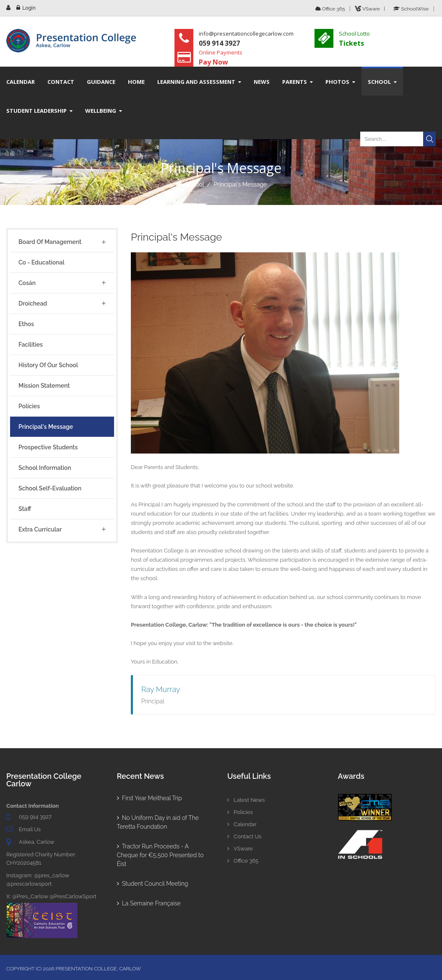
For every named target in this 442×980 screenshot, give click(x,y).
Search (429, 139)
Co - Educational (42, 262)
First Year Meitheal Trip (149, 798)
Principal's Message (240, 184)
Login (29, 8)
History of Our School (48, 365)
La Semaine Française (149, 903)
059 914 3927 (35, 817)
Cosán (27, 283)
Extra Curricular (40, 529)
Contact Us (244, 836)
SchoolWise (411, 9)
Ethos (26, 324)
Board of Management (50, 242)
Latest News (246, 800)
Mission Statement (44, 386)
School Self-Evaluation (50, 488)
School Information (45, 468)
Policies (29, 406)
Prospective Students (48, 447)
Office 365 (330, 9)
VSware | (371, 9)
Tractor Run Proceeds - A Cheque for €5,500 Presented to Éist (160, 855)
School (195, 184)
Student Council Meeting (153, 884)
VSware (240, 849)
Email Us (30, 829)
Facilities (31, 345)
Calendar (242, 824)
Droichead (33, 303)
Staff (25, 509)
